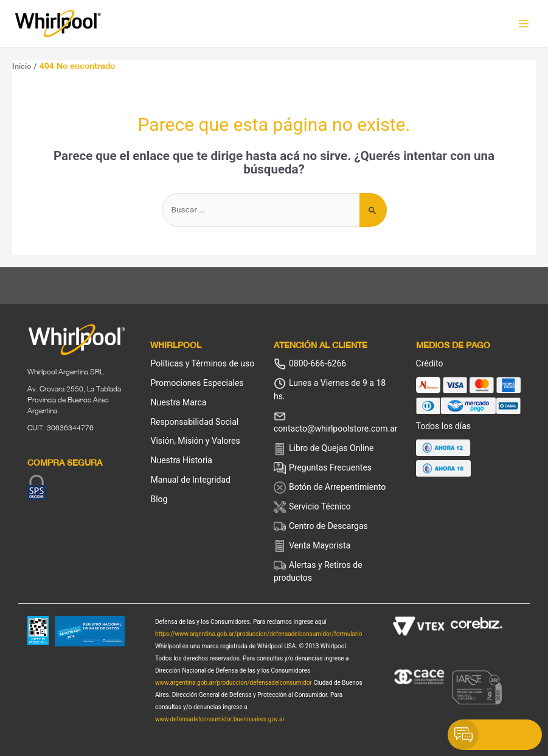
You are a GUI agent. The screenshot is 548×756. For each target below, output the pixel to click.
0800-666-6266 (310, 364)
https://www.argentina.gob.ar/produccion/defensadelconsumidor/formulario (259, 634)
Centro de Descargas (321, 527)
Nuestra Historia (181, 460)
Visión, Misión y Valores (195, 441)
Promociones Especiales (197, 383)
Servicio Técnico (312, 507)
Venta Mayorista (312, 546)
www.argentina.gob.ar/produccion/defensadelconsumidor (234, 683)
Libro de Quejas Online (324, 449)
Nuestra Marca (178, 402)
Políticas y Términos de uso (202, 363)
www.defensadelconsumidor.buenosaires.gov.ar (220, 719)
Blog (159, 499)
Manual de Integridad (190, 480)
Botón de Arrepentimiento (330, 488)
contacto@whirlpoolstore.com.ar (336, 422)
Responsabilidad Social (194, 422)
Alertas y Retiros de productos (318, 571)
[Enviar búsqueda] (373, 210)
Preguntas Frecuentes (323, 468)
